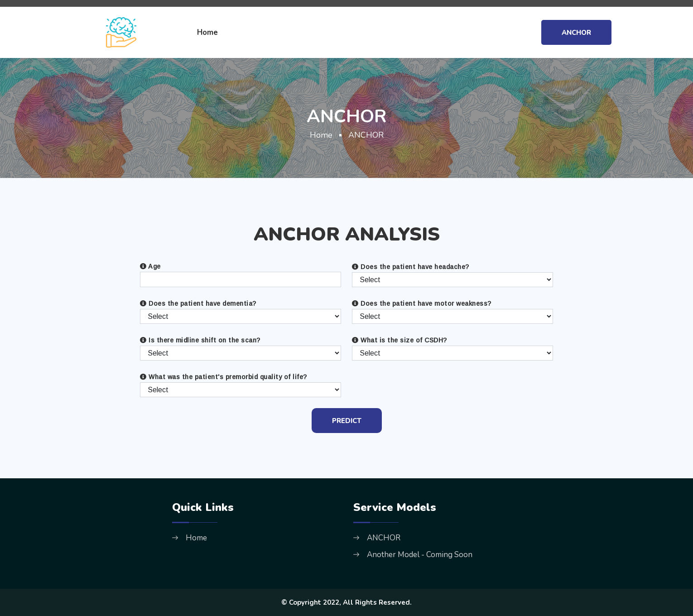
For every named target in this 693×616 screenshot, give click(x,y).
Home (207, 32)
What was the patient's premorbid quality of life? (224, 377)
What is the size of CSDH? (399, 340)
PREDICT (347, 421)
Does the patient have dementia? (198, 303)
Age (150, 266)
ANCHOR (576, 33)
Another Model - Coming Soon (420, 555)
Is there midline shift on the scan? (200, 340)
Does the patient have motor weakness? (422, 303)
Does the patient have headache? (411, 267)
